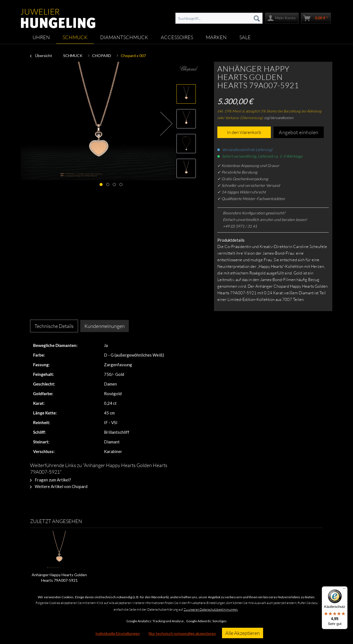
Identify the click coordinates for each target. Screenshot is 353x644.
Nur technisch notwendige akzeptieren (182, 633)
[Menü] (344, 590)
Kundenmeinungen (105, 326)
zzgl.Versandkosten (279, 118)
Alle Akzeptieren (243, 633)
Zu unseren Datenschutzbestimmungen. (211, 609)
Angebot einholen (299, 132)
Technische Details (54, 326)
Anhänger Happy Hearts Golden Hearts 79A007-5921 (59, 577)
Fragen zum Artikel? (51, 480)
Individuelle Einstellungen (118, 633)
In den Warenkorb (244, 132)
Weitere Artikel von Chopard (59, 486)
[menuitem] (219, 18)
